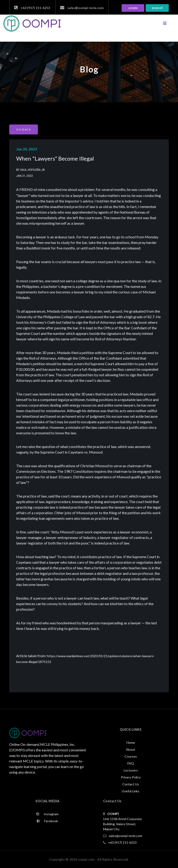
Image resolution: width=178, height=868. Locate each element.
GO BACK (24, 129)
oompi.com (86, 859)
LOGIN (133, 8)
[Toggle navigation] (165, 23)
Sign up (157, 8)
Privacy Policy (131, 777)
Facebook (47, 821)
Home (131, 742)
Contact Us (131, 784)
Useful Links (131, 791)
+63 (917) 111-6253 (32, 8)
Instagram (47, 814)
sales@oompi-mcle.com (82, 8)
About (131, 749)
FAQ (131, 763)
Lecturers (131, 770)
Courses (131, 756)
